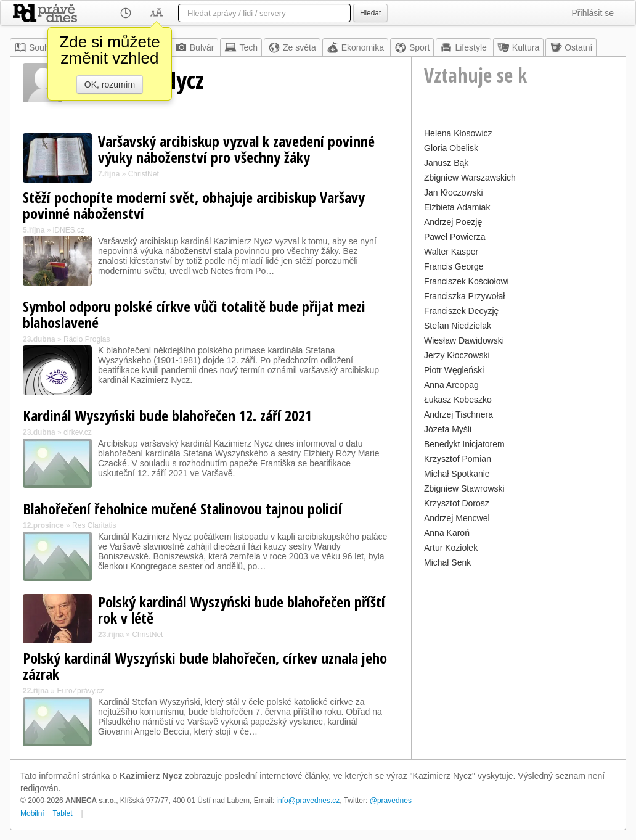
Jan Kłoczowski (454, 192)
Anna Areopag (451, 385)
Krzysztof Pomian (458, 459)
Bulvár (195, 47)
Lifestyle (463, 47)
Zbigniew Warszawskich (470, 178)
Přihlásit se (593, 13)
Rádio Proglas (87, 339)
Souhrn (35, 47)
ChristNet (144, 174)
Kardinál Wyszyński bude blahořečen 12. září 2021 (167, 415)
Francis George (454, 266)
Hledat (370, 13)
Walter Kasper (451, 252)
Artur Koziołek (451, 548)
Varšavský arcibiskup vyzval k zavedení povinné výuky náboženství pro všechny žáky (236, 149)
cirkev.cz (78, 432)
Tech (241, 47)
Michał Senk (447, 562)
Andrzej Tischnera (459, 414)
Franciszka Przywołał (464, 296)
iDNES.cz (69, 230)
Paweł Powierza (455, 237)
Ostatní (571, 47)
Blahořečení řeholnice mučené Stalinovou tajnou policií (182, 509)
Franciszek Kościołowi (467, 281)
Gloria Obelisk (451, 148)
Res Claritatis (94, 525)
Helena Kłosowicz (458, 133)
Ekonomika (355, 47)
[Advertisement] (519, 648)
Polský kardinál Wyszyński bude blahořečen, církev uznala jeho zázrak (205, 666)
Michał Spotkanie (457, 474)
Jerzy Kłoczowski (457, 355)
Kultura (518, 47)
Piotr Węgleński (454, 370)
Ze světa (292, 47)
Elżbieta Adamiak (457, 207)
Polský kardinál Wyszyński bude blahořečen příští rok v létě (242, 610)
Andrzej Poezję (453, 222)
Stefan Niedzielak (458, 326)
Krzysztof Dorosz (457, 503)
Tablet (63, 813)
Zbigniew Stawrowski (464, 488)
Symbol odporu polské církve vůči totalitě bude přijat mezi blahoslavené (194, 314)
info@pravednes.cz (308, 801)
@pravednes (391, 801)
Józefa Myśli (448, 429)
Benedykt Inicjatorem (464, 444)
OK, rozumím (110, 84)
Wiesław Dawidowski (464, 340)
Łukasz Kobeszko (458, 400)
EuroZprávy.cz (80, 691)
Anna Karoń (447, 533)
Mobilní (32, 813)
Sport (412, 47)
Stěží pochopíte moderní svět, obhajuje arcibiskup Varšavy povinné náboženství (194, 205)
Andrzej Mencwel (457, 518)
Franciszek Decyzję (461, 311)
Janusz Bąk (446, 163)
